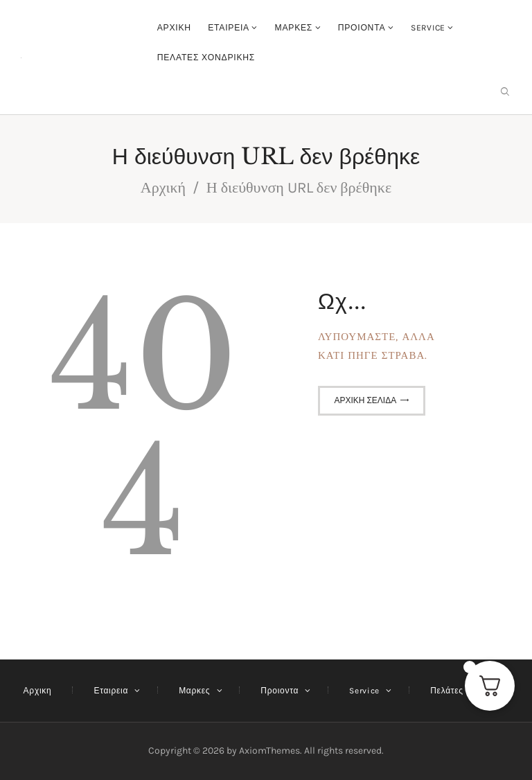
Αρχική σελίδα (365, 400)
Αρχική (163, 188)
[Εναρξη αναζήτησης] (505, 92)
